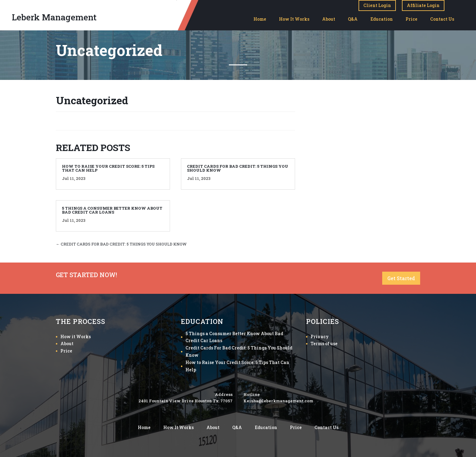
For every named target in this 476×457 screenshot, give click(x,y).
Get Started (401, 278)
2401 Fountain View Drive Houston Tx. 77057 (185, 401)
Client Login (377, 5)
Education (382, 19)
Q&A (353, 19)
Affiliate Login (423, 5)
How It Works (294, 19)
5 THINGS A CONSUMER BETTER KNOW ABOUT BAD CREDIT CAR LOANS (112, 210)
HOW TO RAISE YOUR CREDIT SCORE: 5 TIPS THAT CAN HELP (108, 168)
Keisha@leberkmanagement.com (278, 401)
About (329, 19)
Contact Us (442, 19)
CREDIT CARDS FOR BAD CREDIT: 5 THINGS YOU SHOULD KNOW (238, 168)
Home (260, 19)
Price (411, 19)
